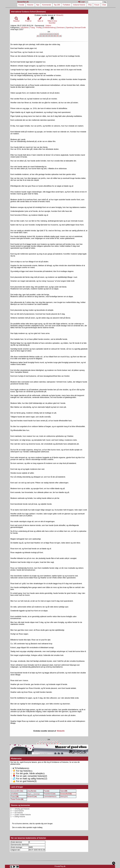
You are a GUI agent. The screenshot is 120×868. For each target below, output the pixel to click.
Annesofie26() (66, 794)
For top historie (22, 771)
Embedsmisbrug (49, 28)
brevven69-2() (17, 791)
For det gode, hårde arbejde (28, 773)
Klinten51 (60, 15)
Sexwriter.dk (23, 2)
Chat (104, 5)
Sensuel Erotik (80, 28)
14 (49, 36)
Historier (30, 5)
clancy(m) (64, 797)
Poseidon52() (50, 794)
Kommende (47, 5)
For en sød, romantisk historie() (29, 779)
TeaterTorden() (17, 799)
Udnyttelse (25, 28)
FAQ (90, 5)
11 (41, 36)
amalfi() (15, 794)
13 (46, 36)
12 (43, 36)
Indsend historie (79, 5)
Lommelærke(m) (50, 797)
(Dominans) (41, 12)
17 (57, 36)
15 (52, 36)
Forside (21, 5)
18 (60, 36)
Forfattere (67, 5)
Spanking (70, 28)
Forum (97, 5)
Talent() (64, 791)
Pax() (47, 791)
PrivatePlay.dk (60, 866)
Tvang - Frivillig (36, 28)
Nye (38, 5)
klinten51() (32, 797)
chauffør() (32, 791)
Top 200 (57, 5)
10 (38, 36)
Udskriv (48, 26)
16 (55, 36)
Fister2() (15, 797)
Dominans (61, 28)
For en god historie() (25, 781)
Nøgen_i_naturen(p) (33, 794)
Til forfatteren (20, 768)
